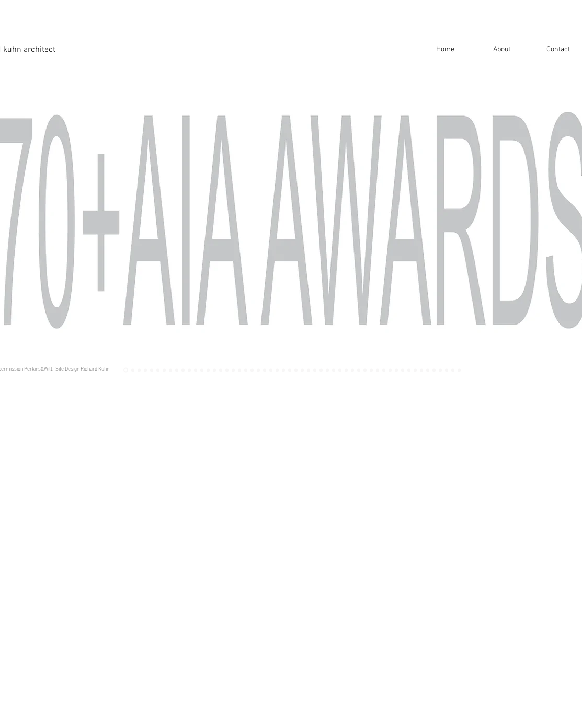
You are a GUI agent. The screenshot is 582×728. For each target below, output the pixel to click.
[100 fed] (252, 370)
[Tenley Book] (152, 370)
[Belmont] (170, 370)
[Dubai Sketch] (271, 370)
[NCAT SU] (440, 370)
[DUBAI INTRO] (258, 370)
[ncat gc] (189, 370)
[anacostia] (327, 370)
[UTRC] (315, 370)
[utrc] (302, 370)
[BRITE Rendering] (459, 370)
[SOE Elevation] (390, 370)
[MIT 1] (447, 370)
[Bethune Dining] (283, 370)
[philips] (221, 370)
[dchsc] (208, 370)
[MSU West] (434, 370)
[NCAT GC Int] (202, 370)
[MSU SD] (421, 370)
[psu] (378, 370)
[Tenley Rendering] (145, 370)
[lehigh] (346, 370)
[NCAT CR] (196, 370)
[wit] (227, 370)
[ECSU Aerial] (371, 370)
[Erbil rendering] (403, 370)
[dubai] (265, 370)
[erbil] (415, 370)
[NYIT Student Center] (453, 370)
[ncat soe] (384, 370)
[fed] (246, 370)
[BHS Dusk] (177, 370)
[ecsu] (365, 370)
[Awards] (126, 370)
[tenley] (158, 370)
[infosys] (290, 370)
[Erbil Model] (409, 370)
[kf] (277, 370)
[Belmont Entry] (183, 370)
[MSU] (428, 370)
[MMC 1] (133, 370)
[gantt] (352, 370)
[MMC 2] (139, 370)
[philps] (214, 370)
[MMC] (296, 370)
